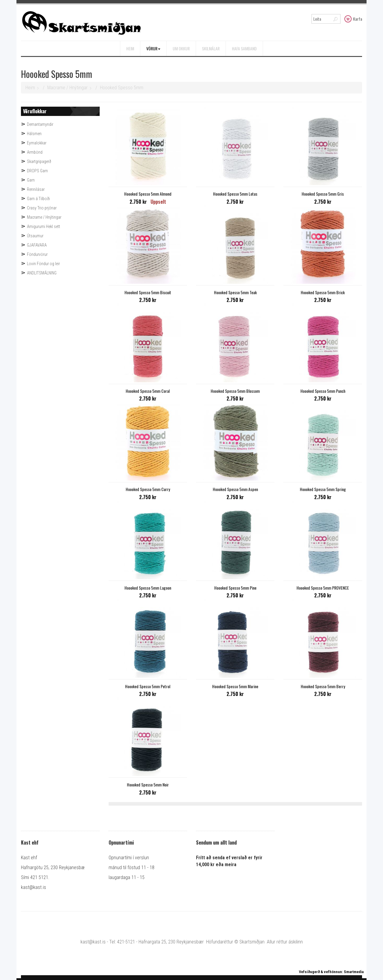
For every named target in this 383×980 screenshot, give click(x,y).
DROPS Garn (37, 171)
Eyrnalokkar (37, 143)
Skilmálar (211, 48)
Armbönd (35, 152)
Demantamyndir (40, 124)
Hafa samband (244, 48)
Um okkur (181, 48)
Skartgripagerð (39, 161)
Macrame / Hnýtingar (67, 88)
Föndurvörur (37, 254)
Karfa (353, 19)
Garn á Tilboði (38, 199)
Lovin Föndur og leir (43, 264)
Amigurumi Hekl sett (44, 226)
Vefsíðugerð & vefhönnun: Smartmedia (331, 972)
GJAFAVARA (37, 245)
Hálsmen (34, 134)
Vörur (153, 48)
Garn (31, 180)
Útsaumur (35, 236)
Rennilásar (36, 189)
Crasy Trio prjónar (42, 208)
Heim (130, 48)
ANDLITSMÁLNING (42, 273)
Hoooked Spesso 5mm (122, 88)
